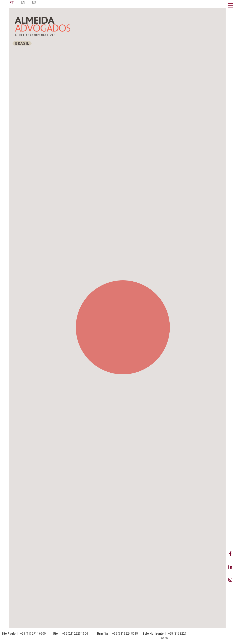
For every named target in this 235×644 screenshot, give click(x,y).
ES (34, 2)
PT (12, 2)
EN (23, 2)
